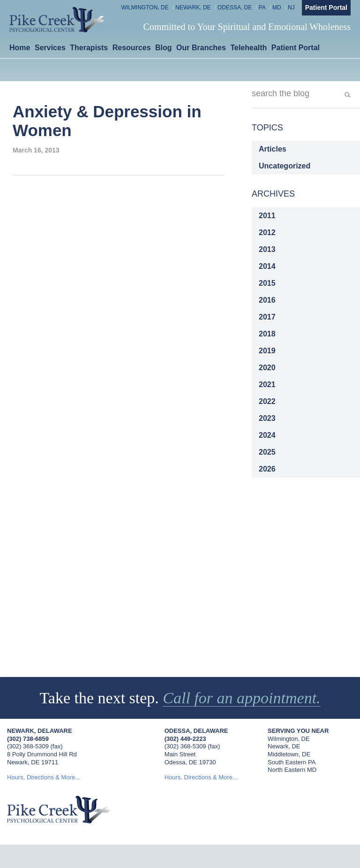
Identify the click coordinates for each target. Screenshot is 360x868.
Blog (164, 48)
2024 (267, 435)
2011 (267, 216)
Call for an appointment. (241, 698)
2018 (267, 334)
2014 (267, 266)
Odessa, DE (235, 8)
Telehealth (248, 48)
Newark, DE (193, 8)
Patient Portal (326, 8)
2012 (267, 232)
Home (20, 48)
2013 (267, 249)
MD (277, 8)
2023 (267, 418)
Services (50, 48)
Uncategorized (285, 166)
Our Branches (201, 48)
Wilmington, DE (145, 8)
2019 (267, 351)
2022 (267, 401)
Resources (132, 48)
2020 (267, 368)
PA (262, 8)
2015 (267, 283)
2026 (267, 469)
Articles (273, 149)
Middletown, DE (289, 754)
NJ (291, 8)
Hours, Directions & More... (44, 777)
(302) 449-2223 (185, 739)
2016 (267, 300)
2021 (267, 385)
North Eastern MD (292, 770)
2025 (267, 452)
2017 (267, 317)
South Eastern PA (292, 762)
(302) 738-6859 (28, 739)
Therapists (89, 48)
